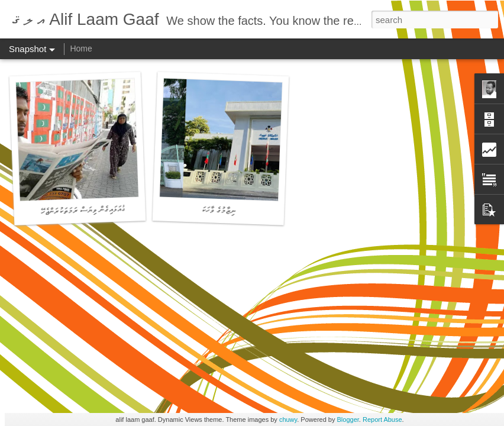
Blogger (348, 419)
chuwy (288, 419)
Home (81, 49)
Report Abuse (382, 419)
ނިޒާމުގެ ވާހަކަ (219, 210)
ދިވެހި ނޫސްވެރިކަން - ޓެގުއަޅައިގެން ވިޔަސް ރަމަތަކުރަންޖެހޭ (113, 209)
